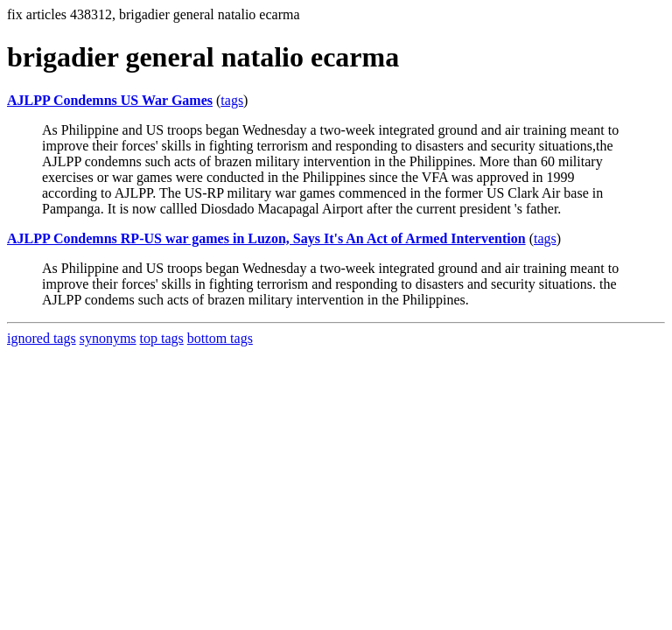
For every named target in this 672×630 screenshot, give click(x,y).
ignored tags (42, 338)
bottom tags (220, 338)
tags (232, 100)
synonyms (108, 338)
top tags (162, 338)
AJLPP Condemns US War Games (110, 100)
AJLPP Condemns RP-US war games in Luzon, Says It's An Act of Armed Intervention (266, 238)
